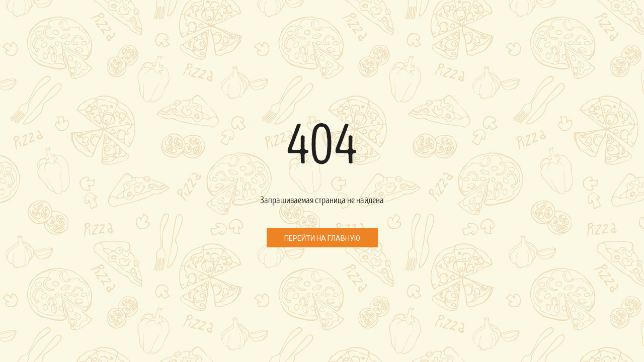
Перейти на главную (322, 238)
